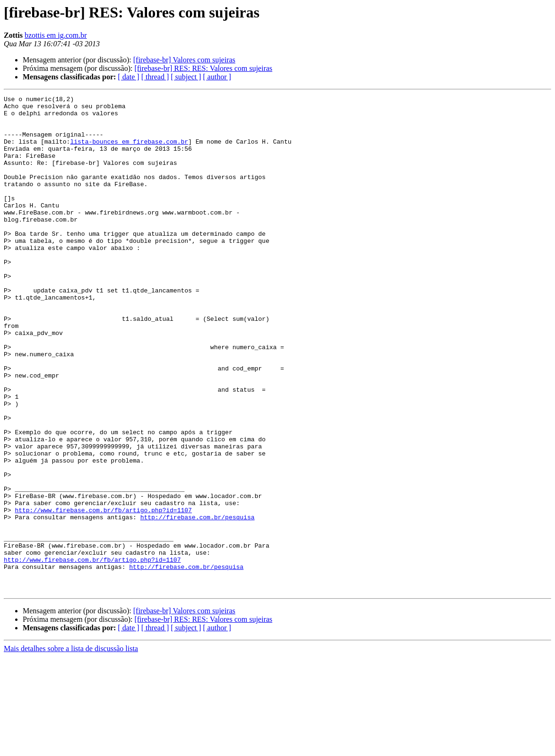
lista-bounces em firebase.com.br (129, 151)
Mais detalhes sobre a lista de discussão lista (71, 748)
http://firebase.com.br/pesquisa (198, 602)
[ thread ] (155, 77)
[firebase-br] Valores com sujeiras (184, 60)
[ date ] (128, 77)
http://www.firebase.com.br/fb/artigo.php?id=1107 (103, 593)
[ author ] (217, 77)
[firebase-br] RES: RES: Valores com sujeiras (203, 68)
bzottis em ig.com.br (56, 35)
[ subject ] (186, 77)
